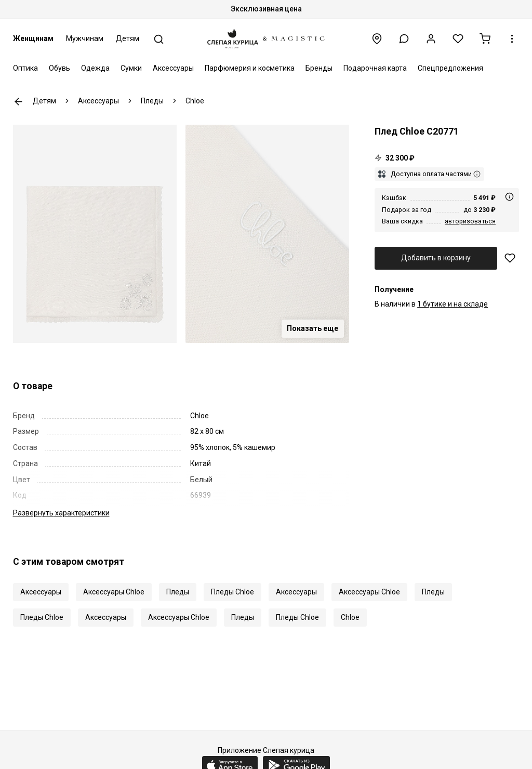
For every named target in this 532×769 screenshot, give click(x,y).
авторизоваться (470, 221)
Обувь (59, 68)
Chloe (350, 617)
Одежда (95, 68)
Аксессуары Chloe (114, 592)
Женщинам (33, 38)
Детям (128, 38)
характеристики (61, 513)
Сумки (131, 68)
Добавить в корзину (436, 258)
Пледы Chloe (232, 592)
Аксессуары (173, 68)
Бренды (319, 68)
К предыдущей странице (18, 102)
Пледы (178, 592)
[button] (404, 39)
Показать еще (312, 328)
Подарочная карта (375, 68)
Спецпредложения (450, 68)
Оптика (25, 68)
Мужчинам (85, 38)
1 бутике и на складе (453, 304)
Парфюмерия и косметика (250, 68)
